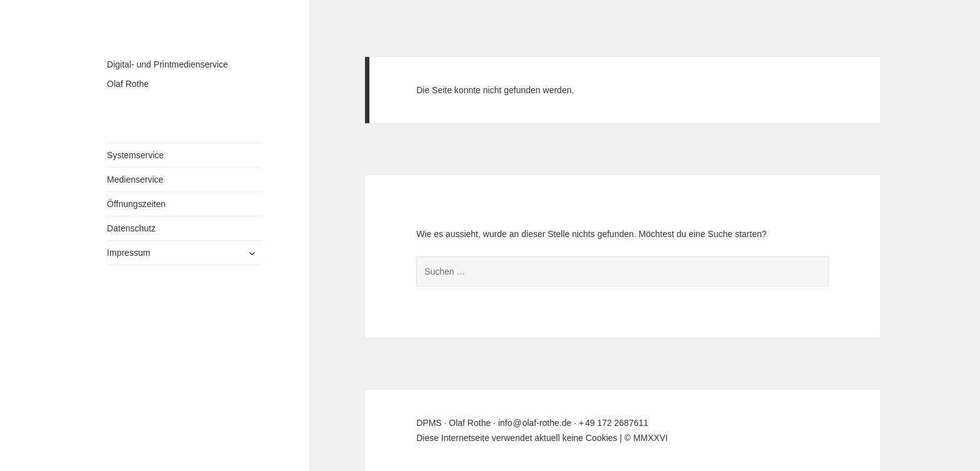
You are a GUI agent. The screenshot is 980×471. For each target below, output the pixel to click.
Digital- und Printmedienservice (167, 64)
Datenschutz (131, 228)
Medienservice (135, 180)
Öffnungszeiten (136, 204)
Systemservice (135, 155)
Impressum (128, 253)
